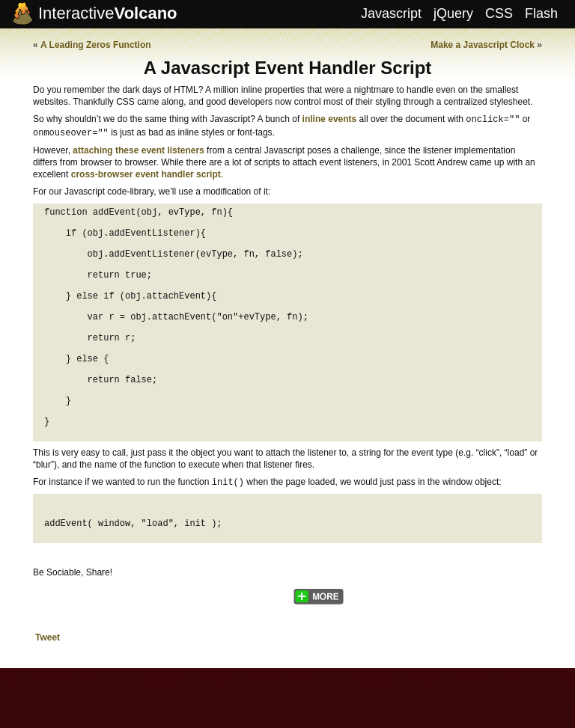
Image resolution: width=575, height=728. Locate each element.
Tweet (48, 694)
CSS (499, 13)
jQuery (453, 13)
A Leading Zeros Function (96, 45)
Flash (541, 13)
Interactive (108, 13)
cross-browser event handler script (146, 173)
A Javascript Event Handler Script (288, 68)
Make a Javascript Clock (483, 45)
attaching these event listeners (138, 149)
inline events (330, 119)
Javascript (391, 13)
